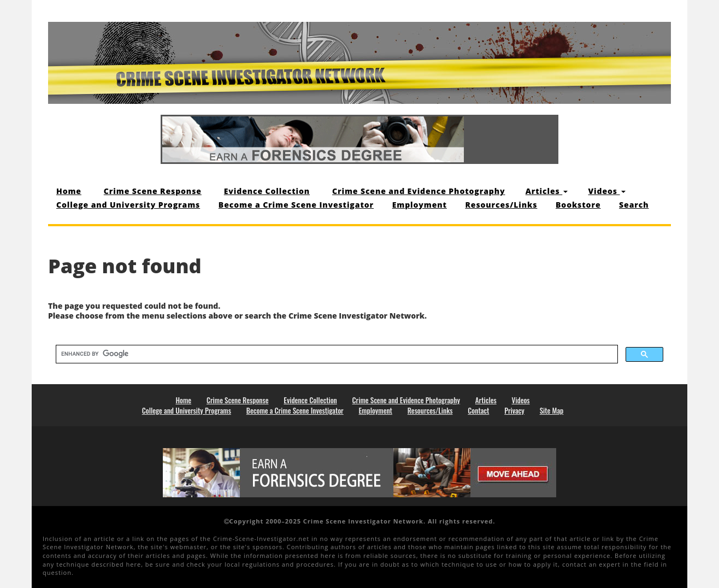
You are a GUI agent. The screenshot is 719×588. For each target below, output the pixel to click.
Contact (478, 410)
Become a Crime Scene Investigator (296, 205)
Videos (606, 191)
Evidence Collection (267, 191)
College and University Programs (128, 205)
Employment (420, 205)
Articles (547, 191)
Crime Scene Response (153, 191)
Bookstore (578, 205)
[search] (336, 354)
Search (634, 205)
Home (69, 191)
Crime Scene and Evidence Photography (419, 191)
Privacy (514, 410)
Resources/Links (501, 205)
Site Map (552, 410)
